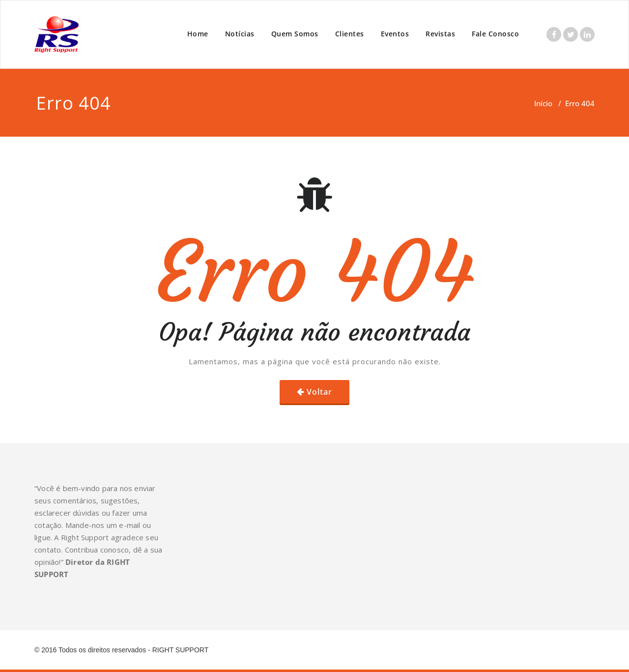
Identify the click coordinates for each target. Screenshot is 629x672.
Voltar (319, 392)
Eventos (395, 34)
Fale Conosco (495, 34)
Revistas (440, 34)
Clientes (350, 34)
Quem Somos (295, 34)
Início (543, 103)
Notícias (240, 34)
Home (198, 34)
